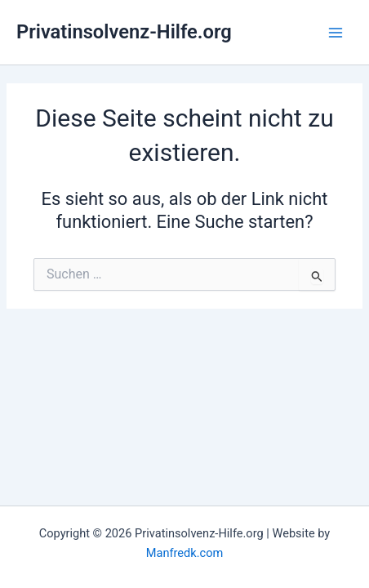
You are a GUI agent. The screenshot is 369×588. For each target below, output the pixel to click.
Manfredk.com (185, 553)
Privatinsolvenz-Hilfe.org (124, 32)
